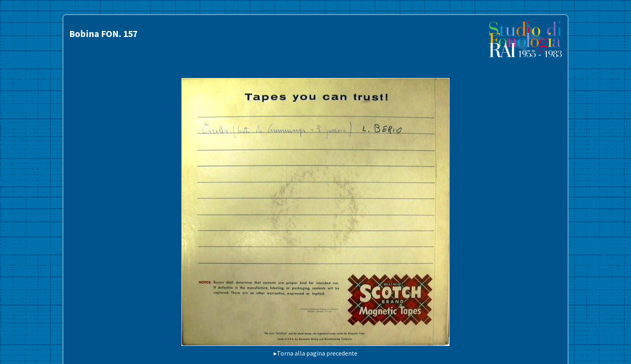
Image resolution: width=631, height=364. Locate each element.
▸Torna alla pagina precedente (315, 353)
